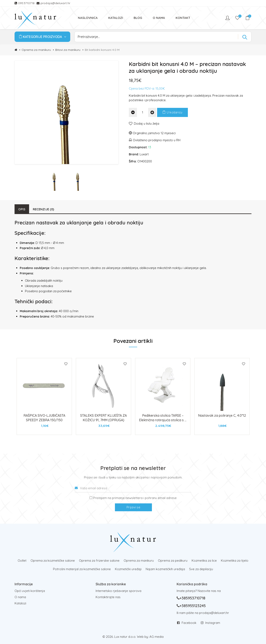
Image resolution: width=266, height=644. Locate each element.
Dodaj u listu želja (147, 124)
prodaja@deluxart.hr (55, 3)
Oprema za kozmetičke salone (53, 561)
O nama (20, 597)
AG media (156, 637)
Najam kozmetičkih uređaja (165, 569)
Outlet (22, 561)
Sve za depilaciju (201, 569)
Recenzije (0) (43, 209)
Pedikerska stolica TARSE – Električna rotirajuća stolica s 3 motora (163, 420)
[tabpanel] (44, 397)
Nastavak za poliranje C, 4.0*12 (222, 415)
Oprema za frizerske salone (99, 561)
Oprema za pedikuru (173, 561)
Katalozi (20, 603)
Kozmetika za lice (204, 561)
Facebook (189, 623)
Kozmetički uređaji (128, 569)
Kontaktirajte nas (108, 597)
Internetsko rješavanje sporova (118, 591)
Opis (22, 209)
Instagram (213, 623)
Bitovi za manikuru (68, 50)
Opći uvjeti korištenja (30, 591)
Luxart (144, 154)
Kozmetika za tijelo (235, 561)
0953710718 (27, 3)
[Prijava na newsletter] (91, 498)
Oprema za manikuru (36, 50)
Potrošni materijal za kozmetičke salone (82, 569)
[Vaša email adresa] (133, 488)
